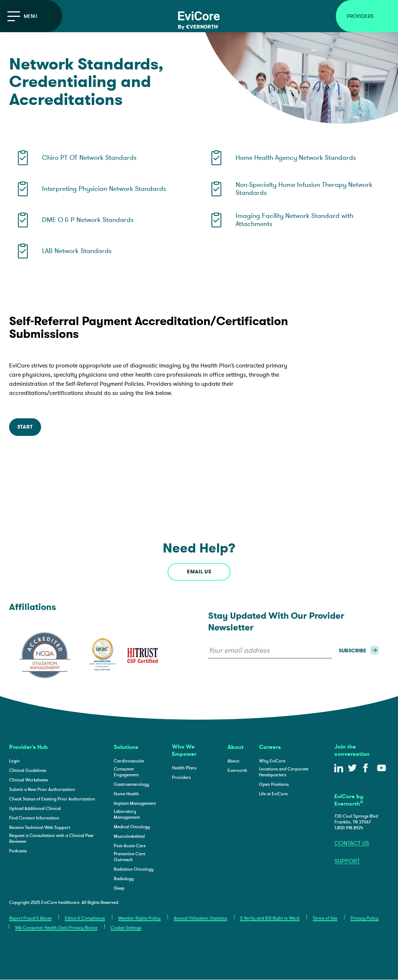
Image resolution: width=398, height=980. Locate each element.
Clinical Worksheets (29, 780)
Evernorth (237, 770)
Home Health (126, 794)
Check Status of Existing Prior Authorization (52, 799)
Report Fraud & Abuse (30, 918)
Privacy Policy (365, 918)
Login (14, 761)
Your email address (239, 650)
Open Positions (274, 784)
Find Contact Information (34, 818)
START (25, 427)
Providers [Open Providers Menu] (360, 16)
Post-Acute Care (130, 846)
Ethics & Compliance (85, 918)
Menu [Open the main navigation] (22, 16)
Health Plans (184, 768)
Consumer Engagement (126, 772)
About (233, 761)
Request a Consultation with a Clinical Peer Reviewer (52, 838)
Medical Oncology (132, 827)
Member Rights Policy (139, 918)
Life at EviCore (273, 794)
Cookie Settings (126, 928)
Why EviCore (272, 761)
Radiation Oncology (134, 869)
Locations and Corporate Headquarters (284, 772)
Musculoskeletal (129, 836)
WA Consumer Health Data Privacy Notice (56, 928)
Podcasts (18, 851)
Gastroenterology (132, 784)
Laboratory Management (127, 814)
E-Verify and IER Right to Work (270, 918)
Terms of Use (325, 918)
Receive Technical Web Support (40, 828)
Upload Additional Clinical (35, 808)
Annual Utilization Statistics (200, 918)
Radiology (124, 879)
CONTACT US (352, 843)
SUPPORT (347, 861)
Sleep (119, 888)
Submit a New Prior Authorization (42, 789)
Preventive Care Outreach (129, 857)
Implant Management (135, 803)
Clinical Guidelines (28, 770)
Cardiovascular (129, 761)
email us (199, 572)
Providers (181, 777)
